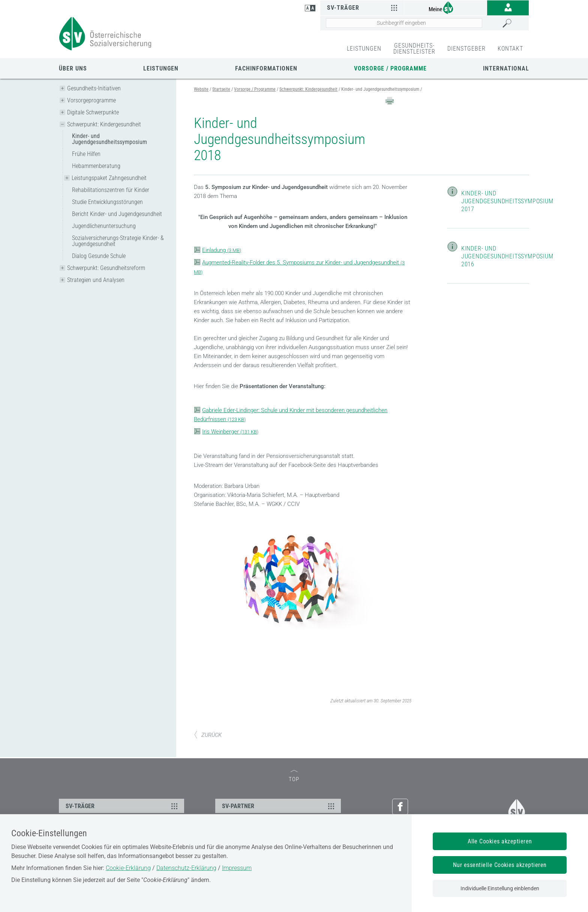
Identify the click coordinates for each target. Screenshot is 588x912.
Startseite (221, 89)
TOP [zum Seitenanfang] (294, 776)
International (506, 68)
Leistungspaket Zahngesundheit (109, 178)
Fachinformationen (266, 68)
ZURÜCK (208, 735)
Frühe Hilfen (86, 154)
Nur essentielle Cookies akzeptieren (500, 865)
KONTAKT (510, 49)
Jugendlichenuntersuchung (104, 226)
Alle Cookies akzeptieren (500, 841)
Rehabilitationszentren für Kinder (111, 190)
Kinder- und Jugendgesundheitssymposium (109, 139)
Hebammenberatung (96, 166)
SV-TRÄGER (123, 806)
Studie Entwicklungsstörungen (107, 202)
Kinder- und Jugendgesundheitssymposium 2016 (507, 256)
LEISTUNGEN (364, 49)
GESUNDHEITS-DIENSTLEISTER (414, 49)
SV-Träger (363, 7)
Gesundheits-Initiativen (94, 88)
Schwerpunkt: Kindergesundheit (104, 124)
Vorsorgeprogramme (91, 100)
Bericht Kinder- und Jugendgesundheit (117, 214)
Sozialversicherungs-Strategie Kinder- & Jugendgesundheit (118, 241)
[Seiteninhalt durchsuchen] (404, 23)
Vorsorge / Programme (390, 68)
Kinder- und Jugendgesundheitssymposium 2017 (507, 201)
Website (201, 89)
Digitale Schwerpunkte (93, 112)
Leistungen (161, 68)
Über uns (73, 68)
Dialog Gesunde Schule (99, 256)
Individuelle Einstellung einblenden (500, 888)
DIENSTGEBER (466, 49)
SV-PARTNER (279, 806)
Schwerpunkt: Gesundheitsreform (106, 268)
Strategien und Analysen (96, 280)
